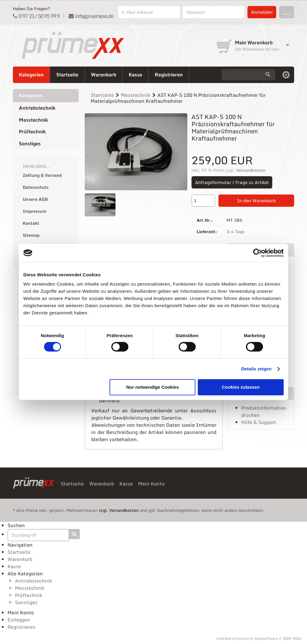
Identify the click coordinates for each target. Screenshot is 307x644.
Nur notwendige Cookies (153, 387)
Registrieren (169, 75)
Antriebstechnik (37, 108)
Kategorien (31, 75)
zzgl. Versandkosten (119, 510)
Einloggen (19, 620)
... (287, 12)
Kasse (135, 75)
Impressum (35, 211)
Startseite (67, 75)
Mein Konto (151, 484)
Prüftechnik (32, 132)
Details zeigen (256, 369)
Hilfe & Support (259, 422)
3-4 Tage (235, 231)
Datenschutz (36, 187)
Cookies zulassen (241, 387)
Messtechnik (33, 120)
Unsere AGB (35, 199)
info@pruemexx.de (91, 16)
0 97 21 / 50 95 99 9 (36, 16)
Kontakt (31, 223)
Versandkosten (251, 170)
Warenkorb (104, 75)
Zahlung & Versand (42, 175)
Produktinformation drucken (264, 411)
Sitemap (31, 235)
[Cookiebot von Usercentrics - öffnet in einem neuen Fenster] (257, 253)
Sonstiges (30, 144)
